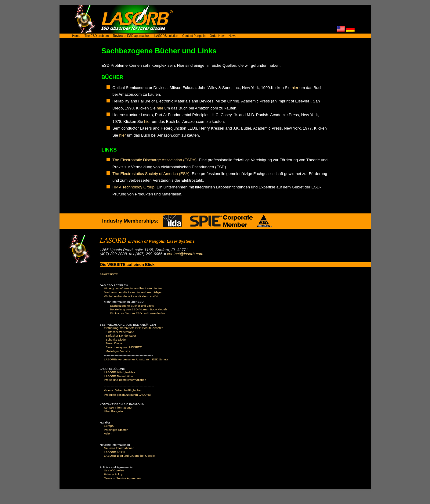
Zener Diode (114, 343)
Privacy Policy (113, 474)
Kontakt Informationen (119, 407)
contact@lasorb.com (185, 254)
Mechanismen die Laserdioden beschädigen (133, 292)
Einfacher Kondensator (121, 336)
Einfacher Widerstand (120, 332)
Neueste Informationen (119, 448)
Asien (108, 433)
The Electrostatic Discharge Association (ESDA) (154, 160)
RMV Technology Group (133, 187)
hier (295, 88)
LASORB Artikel (115, 452)
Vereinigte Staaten (116, 430)
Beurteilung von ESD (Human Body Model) (138, 309)
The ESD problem (97, 36)
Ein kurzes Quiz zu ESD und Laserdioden (137, 313)
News (232, 36)
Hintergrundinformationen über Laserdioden (133, 288)
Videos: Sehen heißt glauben (123, 390)
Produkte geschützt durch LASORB (128, 395)
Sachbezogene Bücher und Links (132, 306)
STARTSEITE (109, 274)
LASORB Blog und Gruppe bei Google (130, 456)
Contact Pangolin (194, 36)
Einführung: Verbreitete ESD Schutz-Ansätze (134, 328)
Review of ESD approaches (132, 36)
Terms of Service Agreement (123, 478)
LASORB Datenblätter (119, 376)
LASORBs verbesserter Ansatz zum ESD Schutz (136, 359)
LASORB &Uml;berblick (120, 372)
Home (76, 36)
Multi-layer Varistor (118, 351)
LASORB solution (166, 36)
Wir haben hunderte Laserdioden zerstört (131, 296)
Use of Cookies (114, 470)
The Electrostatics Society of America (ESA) (151, 174)
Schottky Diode (116, 340)
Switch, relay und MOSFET (124, 347)
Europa (109, 426)
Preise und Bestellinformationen (125, 380)
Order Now (217, 36)
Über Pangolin (114, 411)
